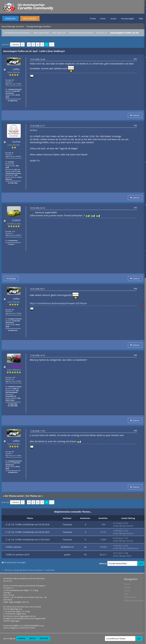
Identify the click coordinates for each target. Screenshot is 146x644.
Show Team (130, 597)
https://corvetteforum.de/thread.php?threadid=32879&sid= (58, 303)
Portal (93, 19)
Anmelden (10, 19)
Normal (22, 638)
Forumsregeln (128, 19)
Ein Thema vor (34, 496)
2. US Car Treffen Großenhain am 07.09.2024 (27, 540)
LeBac (16, 69)
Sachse (16, 142)
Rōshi (23, 628)
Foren (103, 19)
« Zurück (15, 44)
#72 (135, 125)
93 (85, 555)
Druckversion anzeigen (15, 562)
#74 (135, 289)
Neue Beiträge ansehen (13, 26)
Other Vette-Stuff (41, 33)
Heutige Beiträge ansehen (39, 26)
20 (85, 547)
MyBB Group (39, 626)
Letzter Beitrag (119, 526)
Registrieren (30, 19)
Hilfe (141, 19)
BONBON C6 (67, 547)
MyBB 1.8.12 (18, 626)
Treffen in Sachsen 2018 (17, 555)
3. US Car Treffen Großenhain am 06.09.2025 (27, 532)
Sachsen (100, 33)
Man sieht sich (59, 33)
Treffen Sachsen (13, 547)
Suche (113, 19)
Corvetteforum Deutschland (17, 33)
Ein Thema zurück (14, 496)
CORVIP (16, 220)
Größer (44, 638)
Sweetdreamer (132, 548)
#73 (135, 208)
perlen (67, 555)
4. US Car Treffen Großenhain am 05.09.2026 (27, 524)
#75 (135, 355)
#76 (135, 431)
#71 (135, 59)
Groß (33, 638)
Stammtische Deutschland (81, 33)
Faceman (67, 524)
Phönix (129, 556)
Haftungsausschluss (134, 600)
